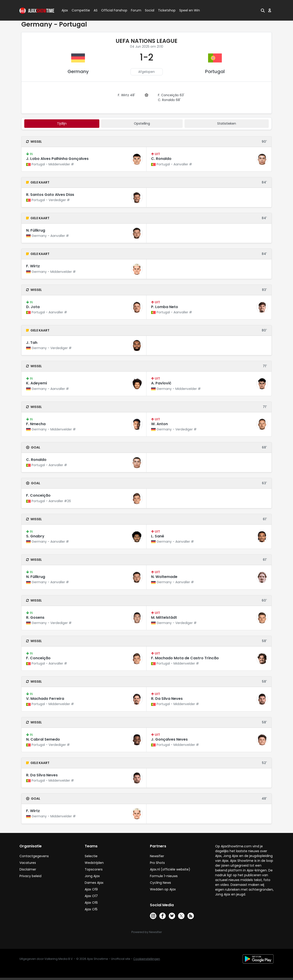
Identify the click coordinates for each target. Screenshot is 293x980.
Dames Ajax (94, 883)
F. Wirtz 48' (126, 95)
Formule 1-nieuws (164, 876)
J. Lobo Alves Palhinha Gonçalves (57, 159)
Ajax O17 (91, 896)
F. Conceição (38, 495)
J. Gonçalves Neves (169, 739)
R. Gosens (35, 617)
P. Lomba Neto (165, 307)
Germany (78, 71)
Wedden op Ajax (163, 889)
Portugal (215, 71)
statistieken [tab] (227, 123)
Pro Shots (157, 863)
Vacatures (28, 863)
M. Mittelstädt (164, 617)
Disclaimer (28, 869)
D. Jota (33, 307)
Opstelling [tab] (142, 123)
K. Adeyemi (37, 383)
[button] (263, 10)
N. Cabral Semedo (43, 739)
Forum (136, 10)
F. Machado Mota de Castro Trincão (185, 658)
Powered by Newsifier (147, 932)
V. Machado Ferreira (45, 699)
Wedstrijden (94, 863)
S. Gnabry (35, 536)
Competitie (79, 10)
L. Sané (158, 536)
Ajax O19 (91, 889)
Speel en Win (190, 10)
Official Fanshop (111, 10)
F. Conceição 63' (171, 95)
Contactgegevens (34, 856)
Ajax (64, 10)
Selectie (91, 856)
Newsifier (157, 856)
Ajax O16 (91, 903)
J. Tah (32, 343)
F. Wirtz (33, 266)
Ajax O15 (91, 909)
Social (149, 10)
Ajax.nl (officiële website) (170, 869)
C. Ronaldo (161, 159)
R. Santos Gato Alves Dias (50, 195)
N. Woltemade (164, 577)
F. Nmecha (36, 424)
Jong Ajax (92, 876)
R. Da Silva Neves (167, 699)
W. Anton (159, 424)
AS (96, 10)
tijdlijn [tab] (62, 123)
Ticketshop (167, 10)
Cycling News (160, 883)
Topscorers (94, 869)
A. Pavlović (161, 383)
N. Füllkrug (36, 230)
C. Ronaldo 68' (169, 100)
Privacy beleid (30, 876)
